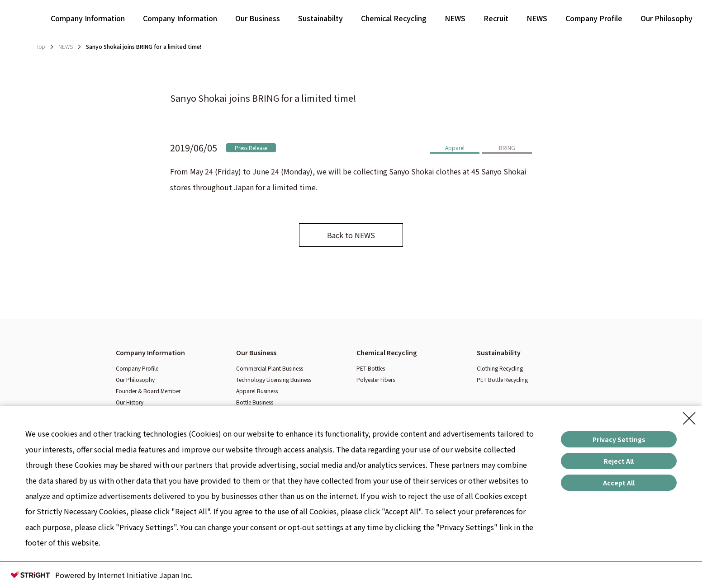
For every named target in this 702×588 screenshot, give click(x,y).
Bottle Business (255, 402)
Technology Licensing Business (274, 379)
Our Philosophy (666, 18)
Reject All (619, 461)
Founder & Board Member (148, 391)
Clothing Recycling (500, 368)
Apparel (455, 148)
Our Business (258, 18)
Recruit (496, 18)
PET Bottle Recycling (502, 379)
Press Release (251, 148)
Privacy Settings (619, 439)
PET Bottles (371, 368)
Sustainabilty (320, 18)
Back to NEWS (351, 235)
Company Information (88, 18)
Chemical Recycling (394, 18)
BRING (507, 148)
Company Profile (594, 18)
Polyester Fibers (376, 379)
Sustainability (499, 353)
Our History (130, 402)
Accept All (619, 483)
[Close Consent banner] (689, 419)
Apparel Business (257, 391)
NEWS (455, 18)
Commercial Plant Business (270, 368)
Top (40, 46)
